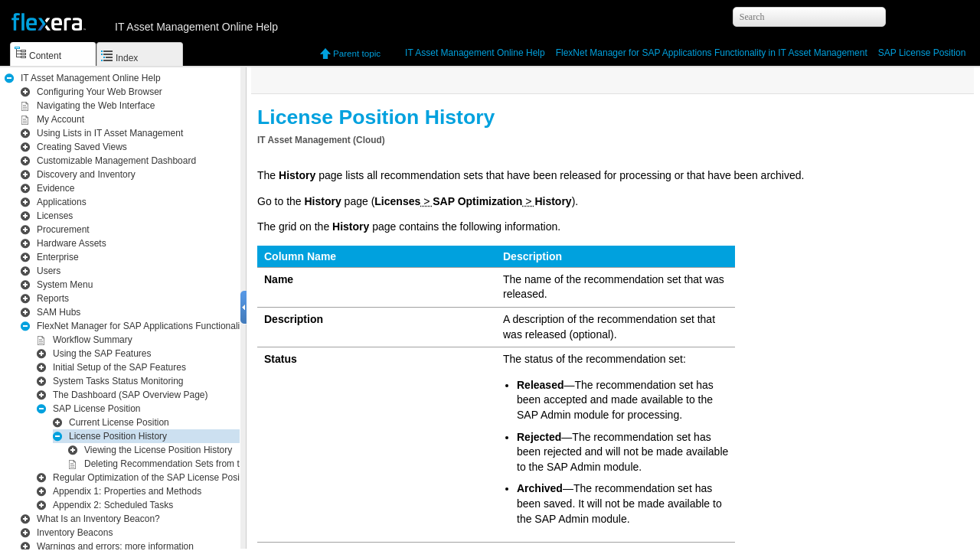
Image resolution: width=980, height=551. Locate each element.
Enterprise (58, 257)
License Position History (118, 436)
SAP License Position (922, 53)
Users (49, 271)
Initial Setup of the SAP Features (119, 367)
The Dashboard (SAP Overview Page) (131, 395)
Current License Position (119, 422)
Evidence (56, 188)
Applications (62, 202)
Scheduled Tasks (113, 505)
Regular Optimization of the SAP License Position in (204, 478)
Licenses (55, 216)
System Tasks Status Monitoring (118, 381)
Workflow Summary (93, 340)
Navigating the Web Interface (96, 106)
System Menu (65, 285)
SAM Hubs (59, 312)
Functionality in (712, 53)
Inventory (86, 174)
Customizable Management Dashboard (116, 161)
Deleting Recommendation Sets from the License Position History (217, 464)
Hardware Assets (72, 243)
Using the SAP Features (102, 354)
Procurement (63, 230)
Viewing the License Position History (158, 450)
